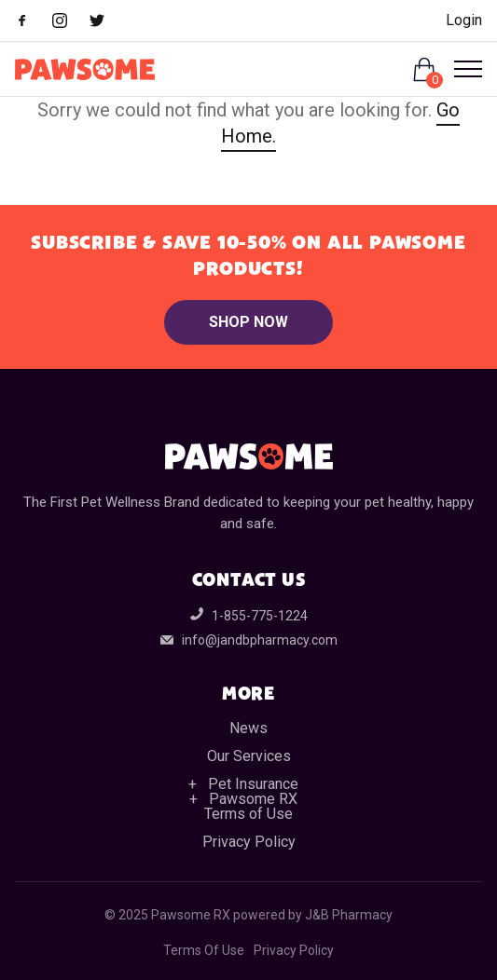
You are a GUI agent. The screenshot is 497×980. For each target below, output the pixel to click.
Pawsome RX (253, 799)
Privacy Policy (249, 842)
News (248, 728)
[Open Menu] (461, 69)
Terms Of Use (204, 950)
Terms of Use (248, 814)
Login (464, 20)
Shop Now (248, 322)
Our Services (249, 756)
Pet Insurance (253, 784)
